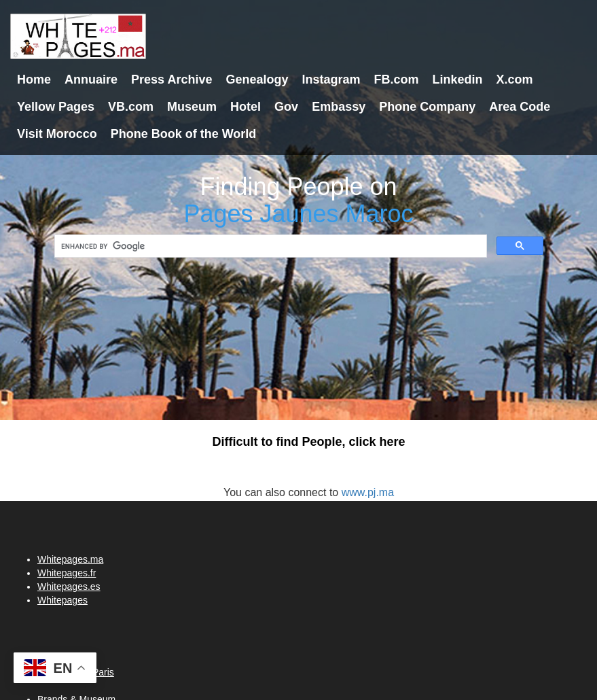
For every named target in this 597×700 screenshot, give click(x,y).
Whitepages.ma (70, 559)
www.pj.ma (368, 492)
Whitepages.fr (67, 573)
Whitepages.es (69, 587)
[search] (269, 246)
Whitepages (62, 600)
